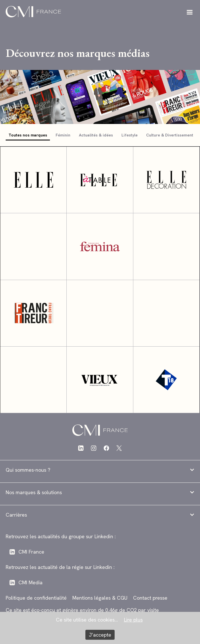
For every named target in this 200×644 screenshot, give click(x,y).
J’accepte (100, 635)
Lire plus (133, 620)
